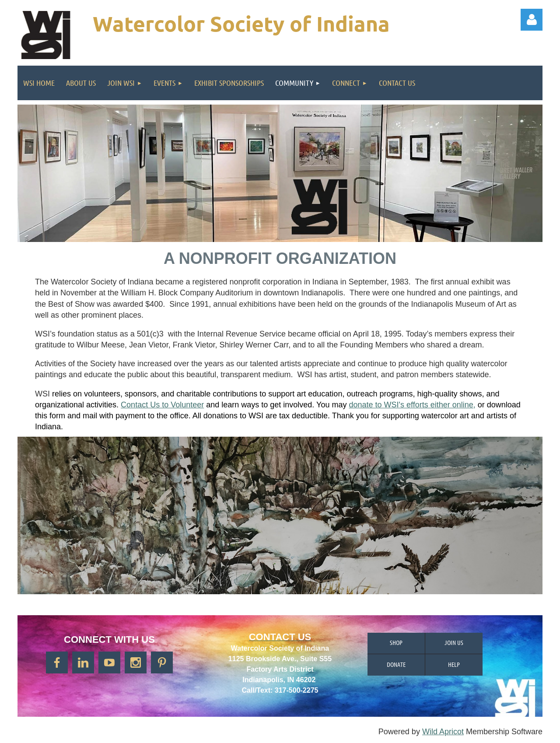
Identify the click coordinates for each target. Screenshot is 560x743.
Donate (396, 664)
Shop (396, 642)
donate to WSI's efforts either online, (412, 405)
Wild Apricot (443, 732)
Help (454, 664)
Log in (532, 20)
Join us (454, 642)
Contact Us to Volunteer (162, 405)
